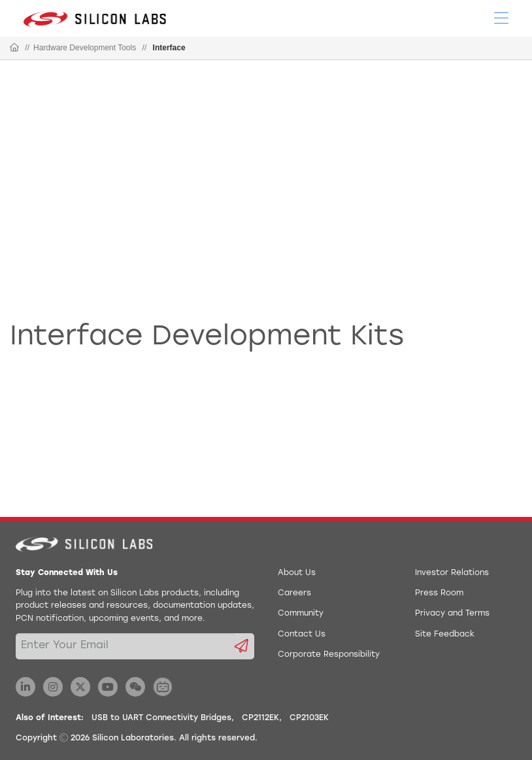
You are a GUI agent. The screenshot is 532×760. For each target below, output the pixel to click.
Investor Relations (452, 573)
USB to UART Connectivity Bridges (161, 718)
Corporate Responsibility (329, 655)
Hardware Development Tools (85, 48)
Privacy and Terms (452, 614)
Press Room (439, 593)
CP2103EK (309, 718)
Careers (294, 593)
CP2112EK (260, 718)
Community (301, 614)
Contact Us (302, 635)
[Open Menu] (501, 17)
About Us (297, 573)
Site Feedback (445, 635)
